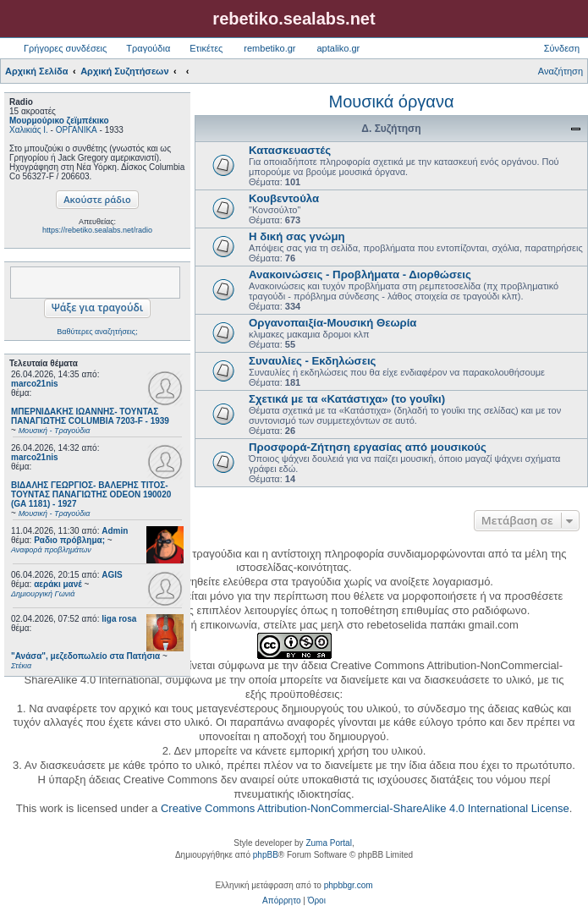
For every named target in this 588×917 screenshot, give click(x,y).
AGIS (112, 575)
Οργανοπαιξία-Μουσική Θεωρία (332, 323)
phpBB (266, 855)
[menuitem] (281, 901)
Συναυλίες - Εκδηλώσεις (312, 361)
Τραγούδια (148, 48)
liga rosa (119, 619)
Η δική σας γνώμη (297, 236)
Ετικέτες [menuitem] (206, 48)
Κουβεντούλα (284, 198)
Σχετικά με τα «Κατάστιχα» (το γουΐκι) (347, 399)
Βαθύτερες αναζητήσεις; (97, 332)
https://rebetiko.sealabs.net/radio (97, 230)
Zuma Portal (328, 843)
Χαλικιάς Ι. (29, 130)
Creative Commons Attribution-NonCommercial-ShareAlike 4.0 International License (365, 808)
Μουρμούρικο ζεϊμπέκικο (59, 121)
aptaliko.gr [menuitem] (338, 48)
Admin (115, 531)
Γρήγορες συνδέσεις (65, 48)
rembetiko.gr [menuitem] (269, 48)
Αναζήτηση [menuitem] (561, 71)
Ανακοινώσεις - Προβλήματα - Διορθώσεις (360, 275)
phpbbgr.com (349, 885)
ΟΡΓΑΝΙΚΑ (77, 130)
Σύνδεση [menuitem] (562, 48)
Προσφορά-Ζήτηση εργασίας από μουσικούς (368, 447)
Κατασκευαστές (290, 150)
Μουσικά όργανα (391, 102)
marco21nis (35, 384)
